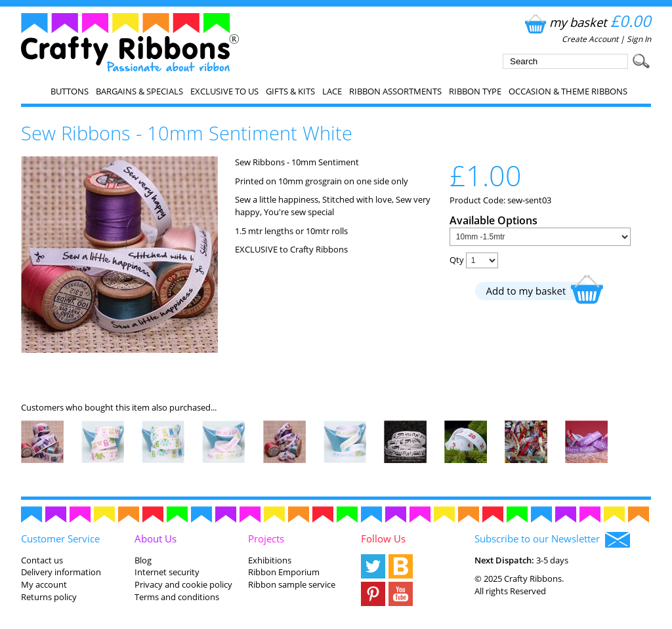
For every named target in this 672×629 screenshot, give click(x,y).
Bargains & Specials (139, 91)
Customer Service (60, 538)
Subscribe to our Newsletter (552, 540)
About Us (156, 538)
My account (44, 584)
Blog (143, 560)
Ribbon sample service (292, 584)
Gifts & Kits (290, 91)
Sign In (639, 39)
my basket (586, 22)
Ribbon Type (475, 91)
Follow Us (383, 538)
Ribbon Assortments (395, 91)
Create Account (590, 39)
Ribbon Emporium (284, 572)
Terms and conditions (177, 597)
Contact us (42, 560)
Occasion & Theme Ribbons (568, 91)
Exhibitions (270, 560)
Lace (332, 91)
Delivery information (61, 572)
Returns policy (49, 597)
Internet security (167, 572)
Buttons (70, 91)
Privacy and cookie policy (183, 584)
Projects (266, 538)
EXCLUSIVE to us (224, 91)
